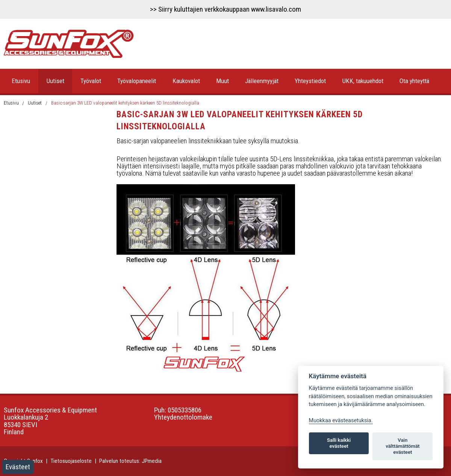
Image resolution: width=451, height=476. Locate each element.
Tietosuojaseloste (71, 461)
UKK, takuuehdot (363, 81)
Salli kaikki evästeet (339, 443)
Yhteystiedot (310, 81)
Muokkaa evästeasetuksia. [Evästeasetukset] (341, 421)
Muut (222, 81)
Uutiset (55, 81)
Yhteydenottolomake (183, 417)
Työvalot (91, 81)
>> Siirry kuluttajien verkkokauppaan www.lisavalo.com (225, 9)
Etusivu (21, 81)
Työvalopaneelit (137, 81)
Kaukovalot (186, 81)
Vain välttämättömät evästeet (403, 446)
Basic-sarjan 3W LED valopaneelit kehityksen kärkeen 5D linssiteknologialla (125, 103)
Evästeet (18, 467)
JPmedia (152, 461)
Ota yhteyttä (414, 81)
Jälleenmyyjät (262, 81)
